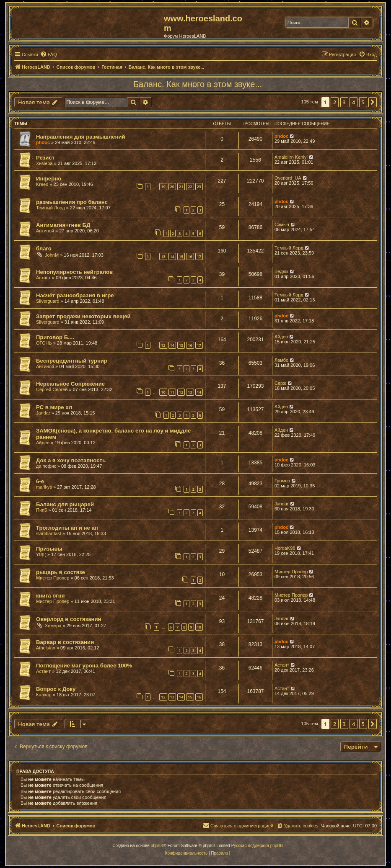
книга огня (50, 596)
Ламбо (281, 360)
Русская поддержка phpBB (257, 846)
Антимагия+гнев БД (63, 225)
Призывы (49, 549)
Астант (43, 278)
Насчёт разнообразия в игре (75, 295)
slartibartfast (49, 533)
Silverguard (48, 301)
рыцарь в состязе (61, 572)
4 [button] (353, 102)
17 (199, 256)
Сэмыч (282, 224)
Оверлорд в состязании (69, 619)
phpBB (157, 846)
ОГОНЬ (44, 343)
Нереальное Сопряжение (70, 384)
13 (163, 256)
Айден (281, 337)
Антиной (45, 231)
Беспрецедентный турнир (72, 361)
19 (163, 187)
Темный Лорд (50, 208)
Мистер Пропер (53, 578)
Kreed (42, 184)
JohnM (52, 255)
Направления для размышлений (81, 137)
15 (181, 256)
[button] (373, 102)
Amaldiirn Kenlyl (291, 157)
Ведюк (281, 271)
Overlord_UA (288, 178)
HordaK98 (285, 548)
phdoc (43, 142)
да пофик (46, 466)
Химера (44, 163)
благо (44, 249)
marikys (44, 487)
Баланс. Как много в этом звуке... (198, 84)
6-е (40, 481)
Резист (45, 158)
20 (172, 187)
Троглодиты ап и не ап (67, 528)
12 (181, 392)
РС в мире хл (54, 407)
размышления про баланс (72, 202)
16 (190, 256)
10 (163, 392)
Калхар (44, 695)
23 (199, 187)
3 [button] (344, 102)
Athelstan (46, 648)
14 (172, 256)
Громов (282, 481)
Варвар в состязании (65, 642)
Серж (280, 383)
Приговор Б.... (55, 337)
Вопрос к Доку (56, 689)
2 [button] (335, 102)
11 (172, 392)
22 (190, 187)
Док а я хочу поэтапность (71, 460)
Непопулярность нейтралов (74, 272)
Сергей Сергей (52, 389)
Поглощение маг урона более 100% (84, 666)
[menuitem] (49, 54)
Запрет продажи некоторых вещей (83, 316)
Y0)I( (41, 554)
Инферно (49, 179)
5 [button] (363, 102)
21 (181, 187)
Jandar (43, 413)
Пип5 (41, 510)
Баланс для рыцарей (65, 504)
